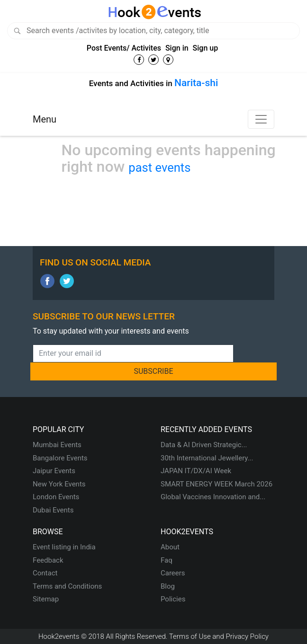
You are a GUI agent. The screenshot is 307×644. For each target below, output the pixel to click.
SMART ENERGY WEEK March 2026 (217, 484)
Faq (167, 560)
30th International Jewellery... (207, 458)
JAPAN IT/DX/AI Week (196, 471)
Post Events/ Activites (124, 48)
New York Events (59, 484)
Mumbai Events (57, 445)
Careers (173, 573)
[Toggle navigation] (261, 119)
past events (159, 168)
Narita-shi (196, 83)
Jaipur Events (54, 471)
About (170, 547)
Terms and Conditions (67, 586)
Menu (45, 119)
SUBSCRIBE (153, 371)
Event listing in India (64, 547)
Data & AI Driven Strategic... (204, 445)
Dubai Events (53, 510)
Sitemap (46, 599)
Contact (45, 573)
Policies (173, 599)
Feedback (48, 560)
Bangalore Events (60, 458)
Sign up (206, 48)
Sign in (177, 48)
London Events (56, 497)
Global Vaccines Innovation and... (213, 497)
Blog (168, 586)
